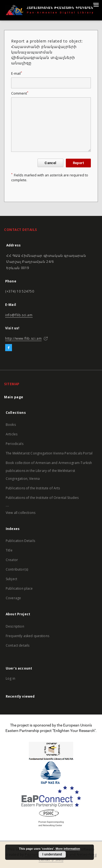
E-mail (17, 73)
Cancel (50, 163)
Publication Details (20, 541)
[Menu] (96, 4)
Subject (11, 579)
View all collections (21, 513)
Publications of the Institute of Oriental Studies (42, 498)
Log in (10, 678)
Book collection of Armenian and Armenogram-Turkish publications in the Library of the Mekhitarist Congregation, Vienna (49, 471)
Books (11, 425)
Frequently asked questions (27, 636)
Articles (12, 434)
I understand (52, 854)
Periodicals (15, 444)
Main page (14, 397)
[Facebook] (9, 348)
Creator (12, 560)
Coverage (13, 598)
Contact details (18, 645)
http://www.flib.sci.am (23, 338)
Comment (20, 93)
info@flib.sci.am (19, 315)
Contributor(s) (17, 569)
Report (78, 163)
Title (9, 550)
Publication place (19, 588)
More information (68, 849)
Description (15, 626)
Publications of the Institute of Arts (33, 488)
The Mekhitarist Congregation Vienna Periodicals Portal (49, 453)
